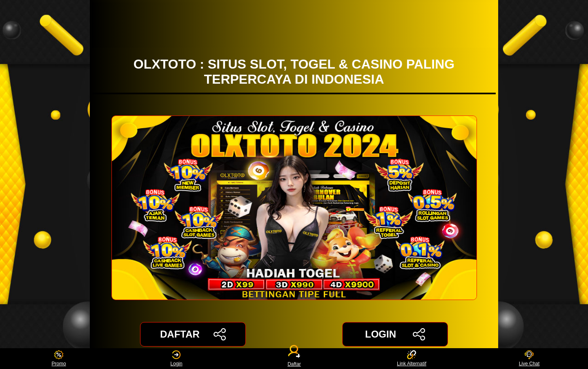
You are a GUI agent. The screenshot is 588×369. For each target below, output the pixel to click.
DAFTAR (193, 334)
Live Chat (529, 359)
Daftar (294, 359)
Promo (59, 359)
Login (176, 359)
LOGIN (395, 334)
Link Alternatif (412, 359)
